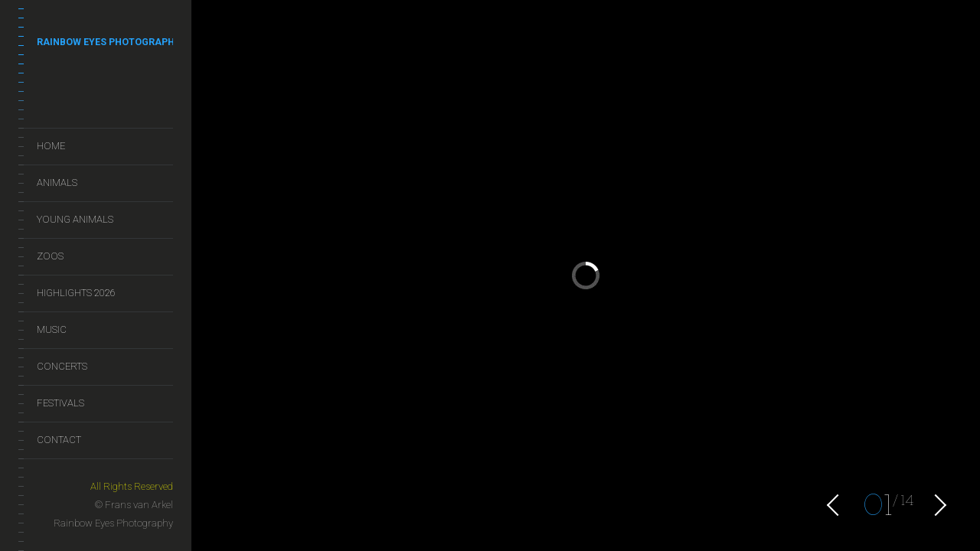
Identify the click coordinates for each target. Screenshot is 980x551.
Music (52, 329)
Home (51, 146)
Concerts (62, 366)
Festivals (60, 403)
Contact (59, 440)
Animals (57, 183)
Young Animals (75, 219)
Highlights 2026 (76, 293)
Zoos (50, 256)
